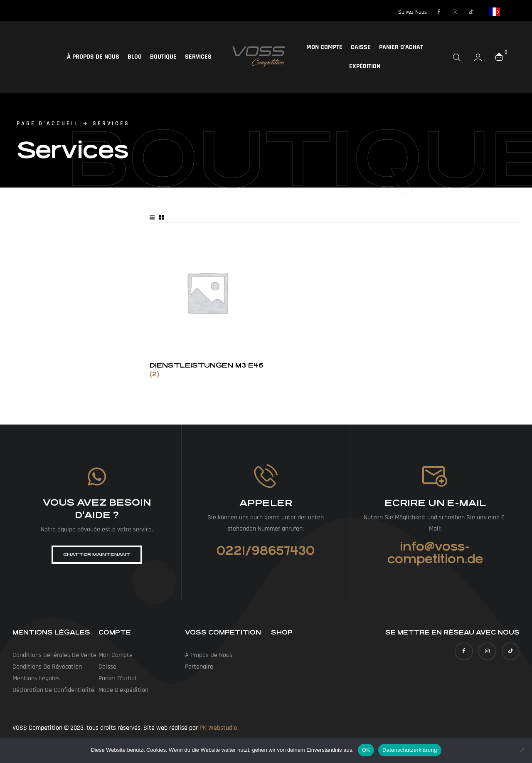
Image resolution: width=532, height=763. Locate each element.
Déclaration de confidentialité (53, 690)
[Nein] (522, 750)
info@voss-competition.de (435, 553)
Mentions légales (36, 678)
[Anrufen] (266, 476)
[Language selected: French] (494, 11)
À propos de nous (93, 57)
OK (366, 750)
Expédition (365, 66)
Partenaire (199, 667)
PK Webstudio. (219, 728)
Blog (135, 57)
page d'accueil (48, 123)
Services (198, 57)
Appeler (266, 503)
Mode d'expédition (123, 690)
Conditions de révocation (47, 667)
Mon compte (324, 47)
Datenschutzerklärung (410, 750)
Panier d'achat (401, 47)
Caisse (361, 47)
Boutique (163, 57)
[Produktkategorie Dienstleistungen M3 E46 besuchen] (207, 307)
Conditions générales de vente (54, 655)
